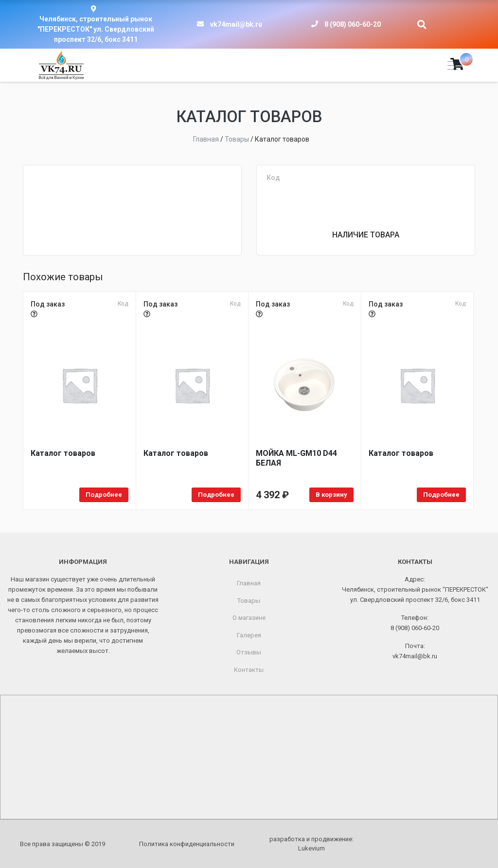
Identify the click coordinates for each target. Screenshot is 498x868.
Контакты (249, 670)
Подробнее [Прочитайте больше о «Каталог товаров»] (104, 495)
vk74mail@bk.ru (236, 24)
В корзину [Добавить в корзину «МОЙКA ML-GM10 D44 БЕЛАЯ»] (331, 495)
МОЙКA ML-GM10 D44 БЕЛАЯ (296, 458)
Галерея (249, 635)
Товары (249, 601)
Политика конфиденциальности (187, 844)
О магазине (249, 618)
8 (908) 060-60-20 (353, 24)
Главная (249, 583)
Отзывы (249, 652)
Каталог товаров (63, 453)
